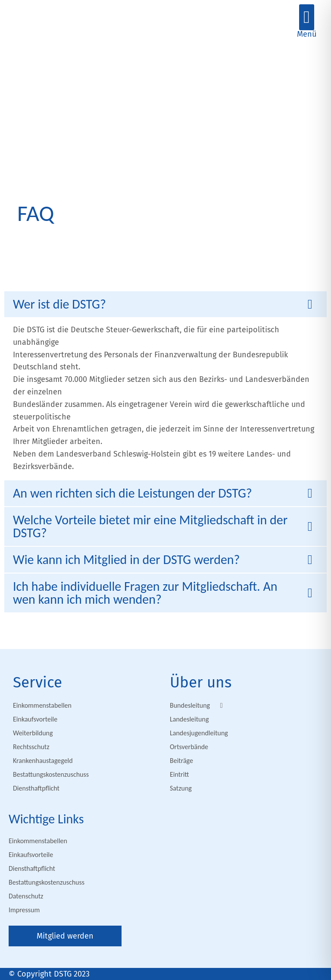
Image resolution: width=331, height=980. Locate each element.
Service (37, 682)
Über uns (201, 682)
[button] (307, 17)
